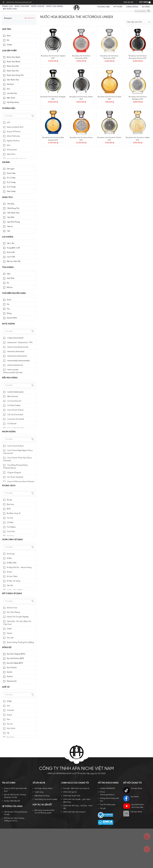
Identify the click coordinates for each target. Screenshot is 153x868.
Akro (9, 145)
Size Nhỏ (11, 217)
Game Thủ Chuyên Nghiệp (18, 617)
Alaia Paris (11, 154)
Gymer (10, 633)
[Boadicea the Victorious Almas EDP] (81, 122)
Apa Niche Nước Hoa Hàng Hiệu (133, 806)
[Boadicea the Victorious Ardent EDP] (81, 81)
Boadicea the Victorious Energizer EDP (53, 98)
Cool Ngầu (11, 527)
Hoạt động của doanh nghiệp (46, 799)
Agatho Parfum (13, 141)
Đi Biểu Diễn (12, 563)
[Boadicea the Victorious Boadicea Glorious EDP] (138, 40)
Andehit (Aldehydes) (15, 392)
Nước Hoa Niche (14, 62)
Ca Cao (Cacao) (14, 401)
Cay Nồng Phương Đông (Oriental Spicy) (15, 467)
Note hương (9, 324)
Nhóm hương (9, 432)
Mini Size (11, 204)
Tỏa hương (8, 267)
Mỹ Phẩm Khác (13, 102)
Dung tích (7, 197)
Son (8, 89)
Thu (8, 309)
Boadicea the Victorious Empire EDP (109, 98)
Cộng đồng (133, 7)
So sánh (146, 7)
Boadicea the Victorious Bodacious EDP (109, 57)
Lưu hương (8, 237)
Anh (8, 706)
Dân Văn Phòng (13, 612)
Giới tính (7, 29)
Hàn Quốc (11, 728)
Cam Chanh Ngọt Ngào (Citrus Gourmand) (18, 452)
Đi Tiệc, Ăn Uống (14, 581)
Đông (9, 313)
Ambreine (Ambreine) (16, 352)
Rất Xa (10, 287)
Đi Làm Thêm (12, 576)
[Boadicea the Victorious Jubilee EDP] (138, 122)
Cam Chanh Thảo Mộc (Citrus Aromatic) (17, 459)
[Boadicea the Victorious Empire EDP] (109, 81)
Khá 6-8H (11, 252)
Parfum (10, 677)
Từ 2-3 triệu (11, 182)
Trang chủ (7, 6)
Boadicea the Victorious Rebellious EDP (138, 98)
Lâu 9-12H (11, 257)
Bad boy (10, 504)
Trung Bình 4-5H (13, 248)
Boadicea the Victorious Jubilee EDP (138, 139)
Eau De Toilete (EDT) (15, 663)
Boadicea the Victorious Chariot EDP (109, 139)
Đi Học (10, 572)
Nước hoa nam (22, 6)
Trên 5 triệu (11, 191)
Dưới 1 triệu (11, 173)
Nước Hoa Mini (13, 66)
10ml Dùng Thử (13, 208)
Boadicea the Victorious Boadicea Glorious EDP (138, 57)
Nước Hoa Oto (13, 71)
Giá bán (6, 162)
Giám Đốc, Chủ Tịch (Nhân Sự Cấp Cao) (17, 623)
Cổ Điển (10, 523)
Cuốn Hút (11, 532)
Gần (9, 274)
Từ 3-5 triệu (11, 187)
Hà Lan (10, 724)
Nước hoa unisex (55, 6)
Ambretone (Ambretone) (17, 356)
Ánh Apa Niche (133, 790)
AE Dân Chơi (12, 608)
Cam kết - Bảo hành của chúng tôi (76, 788)
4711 (8, 123)
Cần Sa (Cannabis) (15, 415)
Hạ (8, 304)
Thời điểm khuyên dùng (14, 293)
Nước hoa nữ (38, 6)
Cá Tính (10, 518)
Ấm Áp (9, 500)
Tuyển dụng (39, 792)
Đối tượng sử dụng (12, 594)
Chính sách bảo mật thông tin (74, 812)
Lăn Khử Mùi (12, 93)
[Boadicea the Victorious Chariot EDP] (109, 122)
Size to (10, 226)
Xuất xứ (6, 687)
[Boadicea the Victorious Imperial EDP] (53, 40)
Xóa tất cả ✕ (29, 18)
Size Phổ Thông (13, 222)
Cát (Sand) (12, 424)
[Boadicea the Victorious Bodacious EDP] (109, 40)
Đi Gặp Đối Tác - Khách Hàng (19, 568)
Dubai (9, 715)
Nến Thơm (11, 98)
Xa (8, 283)
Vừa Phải (11, 278)
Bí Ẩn (9, 509)
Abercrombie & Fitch (15, 127)
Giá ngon (11, 169)
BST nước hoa (11, 9)
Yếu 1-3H (10, 243)
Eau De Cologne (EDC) (16, 654)
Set (8, 231)
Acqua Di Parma (14, 132)
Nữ (8, 40)
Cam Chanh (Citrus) (15, 410)
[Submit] (149, 11)
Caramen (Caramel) (15, 419)
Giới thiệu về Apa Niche (43, 788)
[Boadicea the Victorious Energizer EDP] (53, 81)
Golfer (9, 629)
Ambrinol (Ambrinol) (15, 365)
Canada (10, 710)
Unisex (9, 45)
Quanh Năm (12, 318)
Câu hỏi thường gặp (108, 805)
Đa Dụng (11, 554)
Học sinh (10, 638)
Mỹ (8, 733)
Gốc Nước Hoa (13, 80)
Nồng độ (7, 648)
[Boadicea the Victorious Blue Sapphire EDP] (53, 122)
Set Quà (10, 84)
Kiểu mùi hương (10, 378)
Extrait (9, 672)
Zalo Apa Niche (133, 813)
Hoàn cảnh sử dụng (12, 540)
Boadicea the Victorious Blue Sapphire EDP (53, 139)
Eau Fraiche (12, 668)
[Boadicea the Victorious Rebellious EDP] (138, 81)
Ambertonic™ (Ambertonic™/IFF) (20, 343)
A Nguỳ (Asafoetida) (15, 338)
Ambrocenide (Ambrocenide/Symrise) (13, 371)
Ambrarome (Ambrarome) (17, 347)
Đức (9, 719)
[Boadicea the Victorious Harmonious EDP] (81, 40)
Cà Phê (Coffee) (14, 406)
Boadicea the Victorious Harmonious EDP (81, 57)
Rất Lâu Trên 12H (14, 261)
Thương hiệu (104, 7)
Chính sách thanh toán (72, 796)
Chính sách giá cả (70, 792)
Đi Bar (9, 558)
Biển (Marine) (12, 397)
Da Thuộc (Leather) (15, 477)
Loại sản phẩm (9, 51)
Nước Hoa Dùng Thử (15, 75)
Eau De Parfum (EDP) (15, 658)
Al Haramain (12, 150)
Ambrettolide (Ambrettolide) (18, 361)
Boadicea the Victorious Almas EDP (81, 139)
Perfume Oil (12, 681)
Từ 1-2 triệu (11, 178)
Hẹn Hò (10, 585)
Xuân (9, 300)
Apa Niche (131, 799)
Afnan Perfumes (13, 136)
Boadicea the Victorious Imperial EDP (53, 57)
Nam (9, 36)
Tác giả (103, 808)
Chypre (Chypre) (14, 473)
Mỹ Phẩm (119, 7)
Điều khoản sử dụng (42, 796)
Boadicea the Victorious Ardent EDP (81, 98)
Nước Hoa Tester (14, 57)
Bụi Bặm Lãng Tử (14, 513)
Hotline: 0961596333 (107, 788)
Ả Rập (9, 701)
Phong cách (9, 486)
